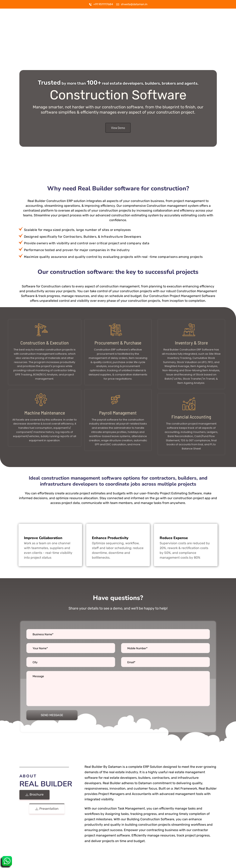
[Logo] (21, 19)
